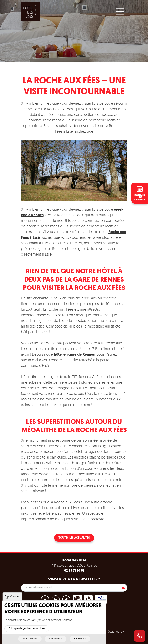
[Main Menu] (120, 12)
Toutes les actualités (74, 538)
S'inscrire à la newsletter (74, 579)
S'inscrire (123, 588)
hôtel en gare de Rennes (74, 355)
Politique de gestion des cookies (27, 632)
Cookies (15, 600)
